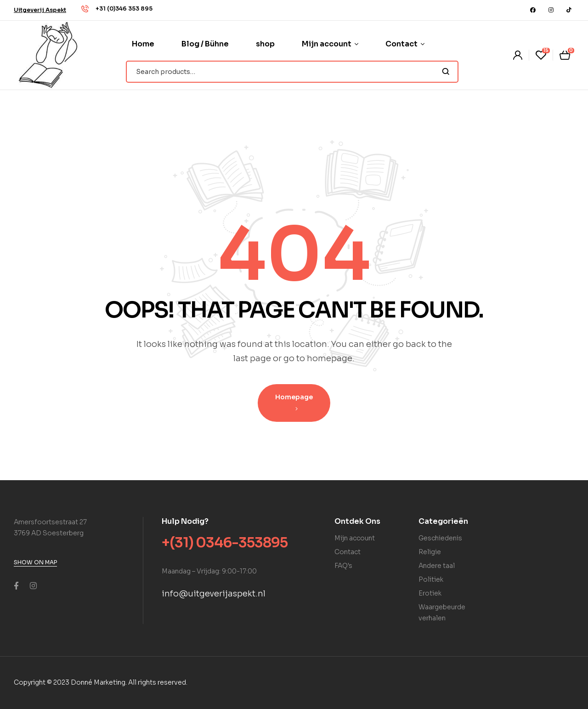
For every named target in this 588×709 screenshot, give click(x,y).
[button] (40, 10)
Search (446, 72)
